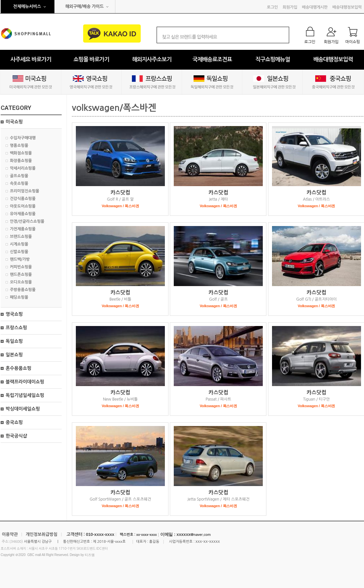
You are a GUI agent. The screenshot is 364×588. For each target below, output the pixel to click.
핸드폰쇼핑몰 (21, 275)
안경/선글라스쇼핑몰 (27, 221)
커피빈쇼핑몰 (21, 267)
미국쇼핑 (14, 122)
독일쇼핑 (14, 341)
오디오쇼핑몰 (21, 282)
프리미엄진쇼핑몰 (25, 191)
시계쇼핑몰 (19, 244)
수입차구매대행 (23, 138)
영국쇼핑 (14, 314)
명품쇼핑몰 (19, 146)
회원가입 (290, 7)
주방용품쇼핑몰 (23, 290)
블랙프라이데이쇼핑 (25, 382)
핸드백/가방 (20, 259)
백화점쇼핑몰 (21, 153)
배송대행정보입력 (347, 7)
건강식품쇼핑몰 (23, 199)
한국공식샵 (16, 436)
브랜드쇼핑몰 (21, 237)
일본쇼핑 (14, 355)
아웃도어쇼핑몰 (23, 206)
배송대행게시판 (315, 7)
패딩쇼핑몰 (19, 297)
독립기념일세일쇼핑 (25, 395)
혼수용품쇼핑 (18, 368)
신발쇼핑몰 (19, 252)
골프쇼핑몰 (19, 176)
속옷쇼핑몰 (19, 183)
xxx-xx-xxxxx (208, 541)
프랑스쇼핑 (16, 328)
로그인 (272, 7)
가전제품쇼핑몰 (23, 229)
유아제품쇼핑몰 (23, 214)
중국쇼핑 (14, 422)
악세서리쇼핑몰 (23, 168)
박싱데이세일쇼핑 (23, 409)
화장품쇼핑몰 (21, 161)
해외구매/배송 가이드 (85, 6)
